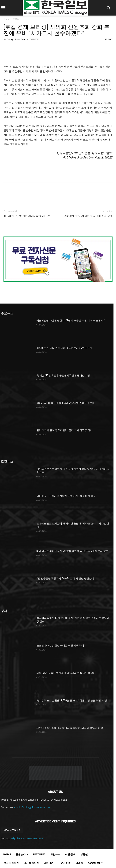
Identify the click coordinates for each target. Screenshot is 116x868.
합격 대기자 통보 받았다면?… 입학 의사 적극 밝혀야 (64, 430)
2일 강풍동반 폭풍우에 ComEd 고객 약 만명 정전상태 (65, 578)
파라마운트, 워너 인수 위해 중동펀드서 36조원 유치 (64, 348)
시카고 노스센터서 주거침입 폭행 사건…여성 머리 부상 (66, 496)
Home (6, 19)
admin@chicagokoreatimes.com (32, 807)
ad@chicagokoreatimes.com (27, 838)
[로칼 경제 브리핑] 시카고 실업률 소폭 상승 (88, 216)
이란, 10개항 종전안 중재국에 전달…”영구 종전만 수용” (66, 403)
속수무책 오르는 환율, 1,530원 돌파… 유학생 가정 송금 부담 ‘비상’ (72, 700)
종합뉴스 (17, 19)
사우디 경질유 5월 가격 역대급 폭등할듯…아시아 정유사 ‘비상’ (70, 728)
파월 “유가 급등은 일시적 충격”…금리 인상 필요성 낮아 (66, 673)
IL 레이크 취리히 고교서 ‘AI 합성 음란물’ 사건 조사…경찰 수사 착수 (72, 551)
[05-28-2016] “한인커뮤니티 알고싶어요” (27, 216)
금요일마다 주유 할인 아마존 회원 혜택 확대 (60, 645)
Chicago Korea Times (16, 39)
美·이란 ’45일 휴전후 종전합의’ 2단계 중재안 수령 (63, 375)
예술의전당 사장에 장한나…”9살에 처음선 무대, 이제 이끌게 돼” (71, 320)
